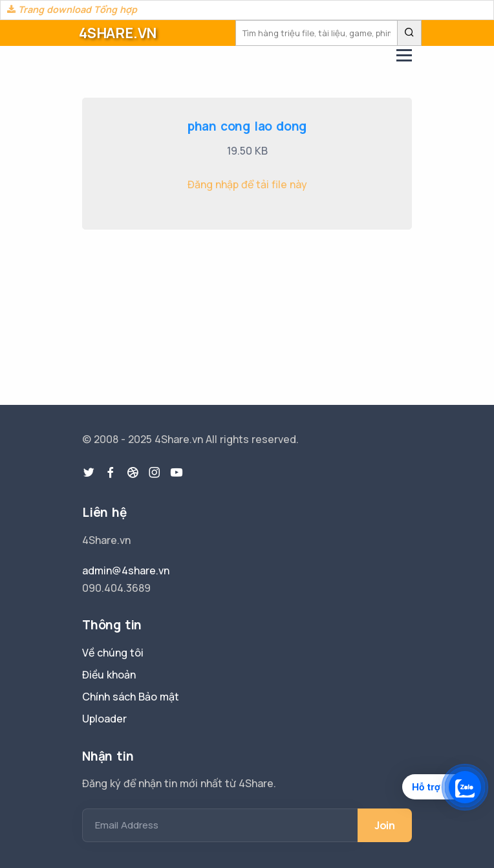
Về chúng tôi (113, 653)
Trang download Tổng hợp (72, 9)
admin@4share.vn (126, 570)
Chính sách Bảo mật (131, 697)
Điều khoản (109, 675)
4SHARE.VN (118, 33)
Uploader (104, 719)
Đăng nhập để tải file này (247, 184)
